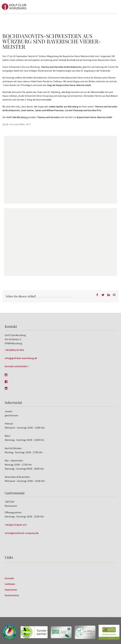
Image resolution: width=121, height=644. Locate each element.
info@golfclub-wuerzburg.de (21, 358)
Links (9, 557)
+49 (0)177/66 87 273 (16, 525)
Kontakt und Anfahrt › (17, 366)
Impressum (11, 590)
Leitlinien (10, 584)
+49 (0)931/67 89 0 (14, 350)
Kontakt (9, 578)
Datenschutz (12, 595)
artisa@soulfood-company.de (22, 533)
